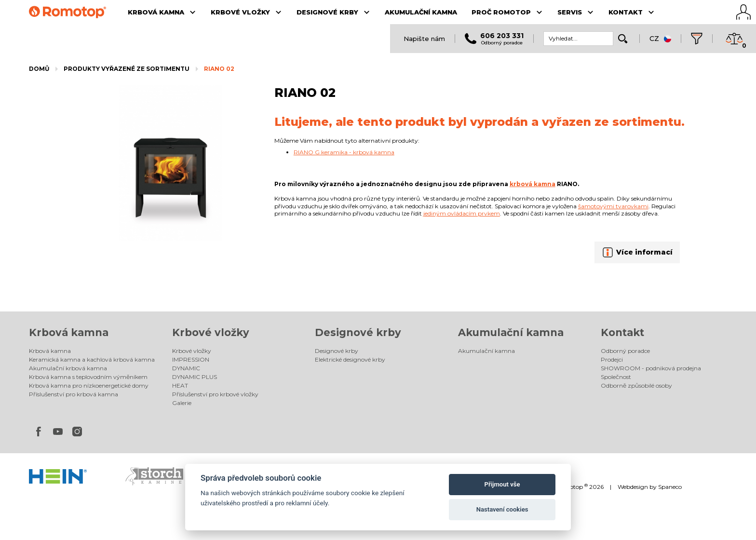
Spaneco (670, 487)
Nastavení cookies (502, 509)
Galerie (182, 403)
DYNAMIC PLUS (195, 377)
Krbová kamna (69, 332)
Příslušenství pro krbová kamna (74, 394)
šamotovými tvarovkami (613, 206)
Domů (39, 69)
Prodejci (612, 359)
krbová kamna (533, 184)
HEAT (180, 385)
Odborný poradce (625, 351)
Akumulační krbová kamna (68, 368)
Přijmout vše (502, 484)
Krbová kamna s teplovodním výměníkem (88, 377)
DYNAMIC (186, 368)
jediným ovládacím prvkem (462, 213)
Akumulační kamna (511, 332)
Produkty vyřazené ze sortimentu (127, 69)
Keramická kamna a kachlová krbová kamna (92, 359)
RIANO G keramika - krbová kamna (344, 152)
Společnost (616, 377)
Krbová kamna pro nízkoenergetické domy (89, 385)
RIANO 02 (219, 69)
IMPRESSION (191, 359)
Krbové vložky (211, 332)
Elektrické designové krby (350, 359)
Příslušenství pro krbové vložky (215, 394)
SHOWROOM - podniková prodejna (651, 368)
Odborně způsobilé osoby (636, 385)
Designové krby (358, 332)
